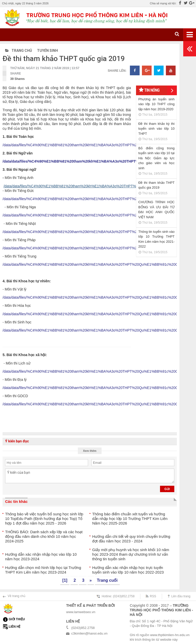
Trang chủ (19, 51)
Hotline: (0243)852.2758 (118, 596)
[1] (65, 580)
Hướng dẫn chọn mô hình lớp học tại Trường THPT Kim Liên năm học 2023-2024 (43, 570)
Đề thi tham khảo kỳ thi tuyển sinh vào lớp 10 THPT (156, 129)
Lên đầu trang (181, 596)
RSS (153, 596)
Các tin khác (16, 501)
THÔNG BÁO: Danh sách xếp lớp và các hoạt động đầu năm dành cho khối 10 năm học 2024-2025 (44, 536)
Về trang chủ (16, 596)
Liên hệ (15, 627)
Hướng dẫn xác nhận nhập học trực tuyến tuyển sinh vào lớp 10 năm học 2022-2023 (128, 570)
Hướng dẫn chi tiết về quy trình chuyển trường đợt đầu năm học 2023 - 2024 (131, 539)
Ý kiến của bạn (90, 476)
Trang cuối (107, 580)
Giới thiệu (17, 619)
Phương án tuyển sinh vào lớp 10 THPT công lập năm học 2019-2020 (156, 104)
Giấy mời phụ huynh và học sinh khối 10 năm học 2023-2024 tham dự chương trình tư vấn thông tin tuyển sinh (131, 554)
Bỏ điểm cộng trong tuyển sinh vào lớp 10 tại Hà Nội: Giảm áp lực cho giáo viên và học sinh (156, 158)
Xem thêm (90, 451)
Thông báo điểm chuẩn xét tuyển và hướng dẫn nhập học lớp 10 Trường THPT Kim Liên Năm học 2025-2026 (130, 519)
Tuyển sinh (47, 51)
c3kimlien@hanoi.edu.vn (89, 633)
